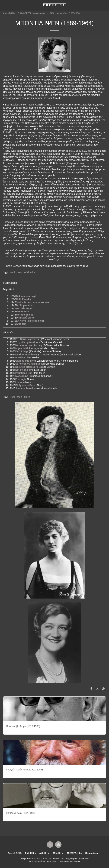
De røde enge (24, 308)
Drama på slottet (26, 318)
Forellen (20, 358)
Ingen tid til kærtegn (27, 348)
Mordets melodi (25, 315)
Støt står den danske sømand (33, 302)
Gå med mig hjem (26, 361)
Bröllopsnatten (25, 305)
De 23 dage (22, 351)
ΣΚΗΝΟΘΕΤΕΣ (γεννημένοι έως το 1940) (36, 13)
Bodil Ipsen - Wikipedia (22, 272)
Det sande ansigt (26, 296)
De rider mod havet (26, 355)
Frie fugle (21, 379)
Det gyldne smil (24, 370)
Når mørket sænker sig (29, 345)
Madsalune (22, 376)
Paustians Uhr (24, 373)
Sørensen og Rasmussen (30, 364)
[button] (4, 5)
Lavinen (20, 382)
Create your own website (70, 861)
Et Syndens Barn (25, 385)
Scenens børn (23, 388)
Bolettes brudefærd (27, 367)
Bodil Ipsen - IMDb (20, 397)
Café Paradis (23, 299)
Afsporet (21, 324)
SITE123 (53, 861)
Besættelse (23, 311)
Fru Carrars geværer (27, 339)
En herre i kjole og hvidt (30, 321)
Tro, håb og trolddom (28, 342)
